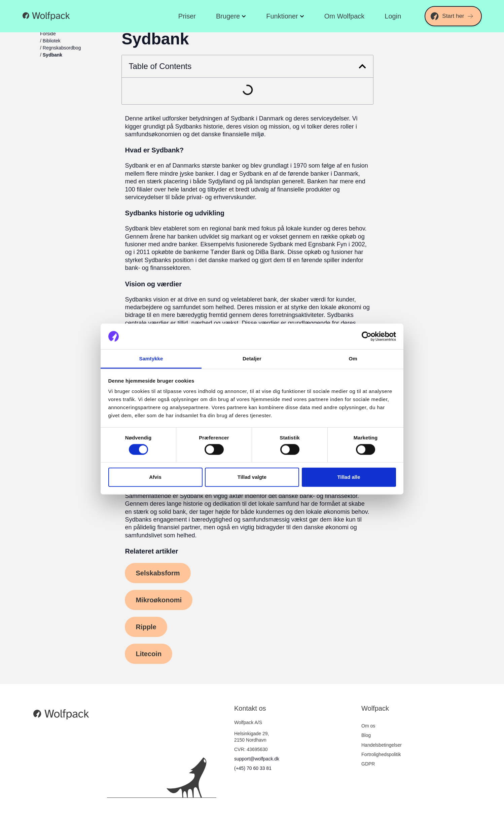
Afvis (155, 477)
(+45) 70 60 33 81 (253, 768)
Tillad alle (349, 477)
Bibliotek (52, 41)
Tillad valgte (252, 477)
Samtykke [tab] (151, 359)
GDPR (368, 764)
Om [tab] (353, 359)
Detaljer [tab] (252, 359)
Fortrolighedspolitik (381, 754)
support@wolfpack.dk (257, 759)
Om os (368, 726)
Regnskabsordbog (62, 48)
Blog (366, 735)
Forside (48, 34)
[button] (362, 66)
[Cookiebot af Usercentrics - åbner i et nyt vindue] (367, 336)
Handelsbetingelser (382, 745)
